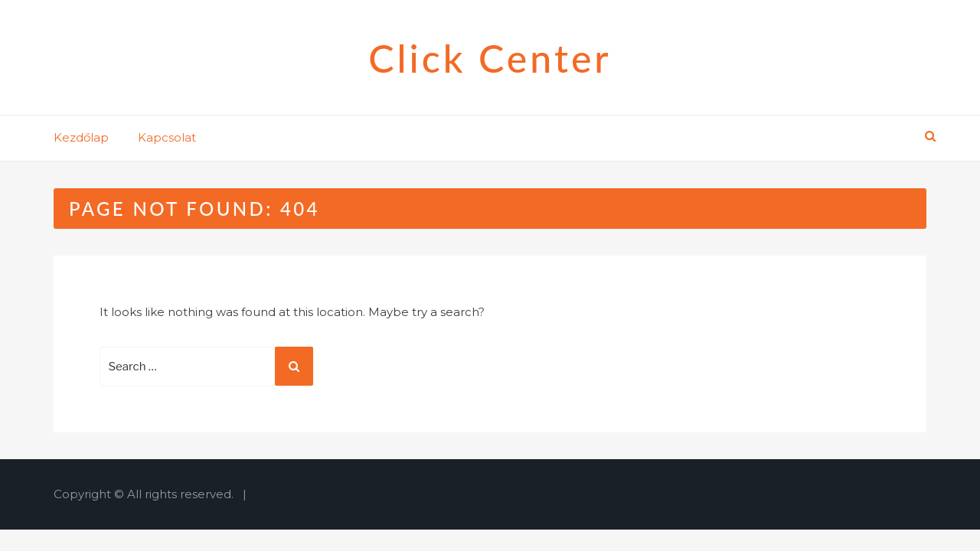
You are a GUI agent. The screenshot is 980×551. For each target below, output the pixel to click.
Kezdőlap (81, 137)
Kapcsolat (167, 137)
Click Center (490, 58)
